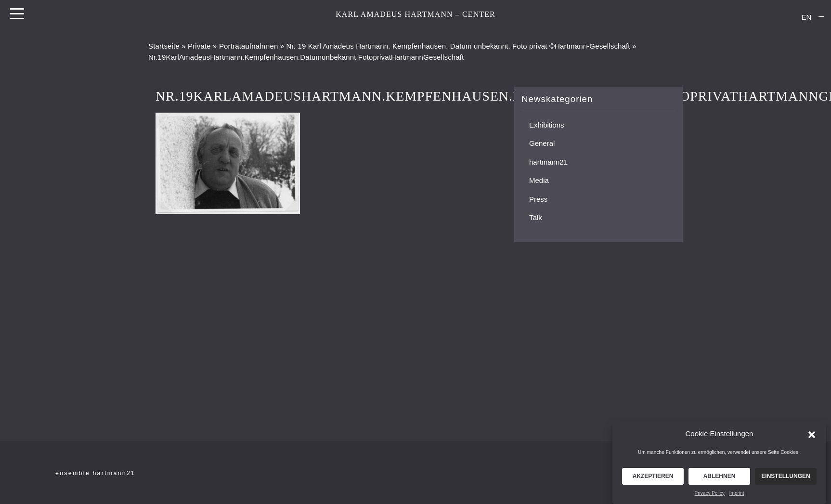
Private (199, 46)
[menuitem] (806, 17)
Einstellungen (786, 479)
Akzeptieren (653, 479)
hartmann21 (548, 162)
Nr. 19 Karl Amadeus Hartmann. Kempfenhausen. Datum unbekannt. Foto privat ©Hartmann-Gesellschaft (458, 46)
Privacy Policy (710, 497)
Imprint (737, 497)
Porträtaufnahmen (248, 46)
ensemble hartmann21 (95, 473)
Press (538, 199)
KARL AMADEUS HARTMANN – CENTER (415, 14)
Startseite (164, 46)
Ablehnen (720, 479)
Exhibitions (547, 125)
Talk (536, 217)
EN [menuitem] (807, 17)
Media (539, 180)
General (542, 143)
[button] (812, 437)
